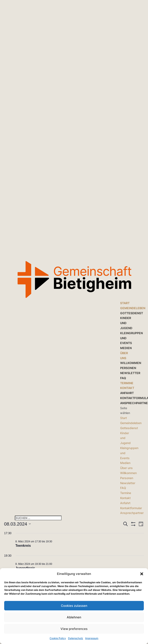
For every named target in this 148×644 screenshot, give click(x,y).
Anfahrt (127, 393)
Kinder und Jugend (126, 323)
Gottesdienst (132, 313)
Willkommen (131, 363)
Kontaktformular (131, 508)
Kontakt (127, 388)
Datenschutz (76, 638)
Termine (127, 383)
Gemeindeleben (133, 308)
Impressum (92, 638)
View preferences (74, 629)
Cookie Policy (58, 638)
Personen (128, 368)
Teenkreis (23, 546)
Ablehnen (74, 617)
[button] (142, 574)
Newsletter (130, 373)
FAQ (123, 378)
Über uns (126, 468)
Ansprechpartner (132, 513)
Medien (126, 348)
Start (125, 303)
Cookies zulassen (74, 606)
